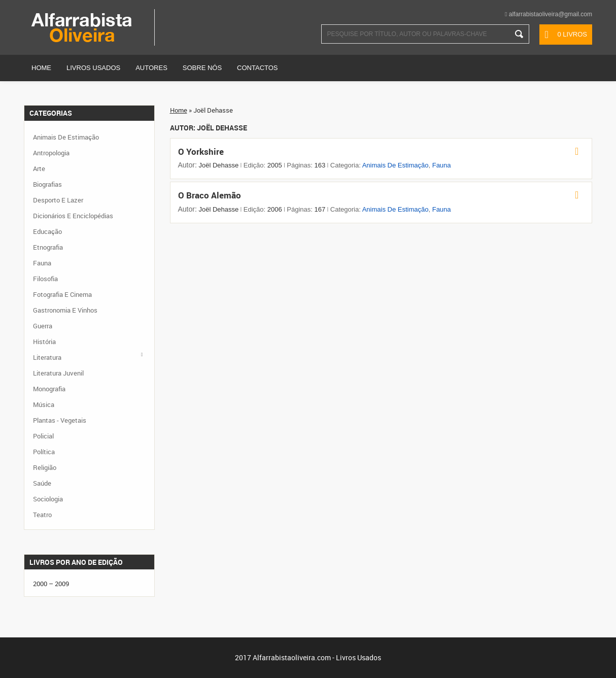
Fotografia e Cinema (62, 294)
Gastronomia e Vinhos (65, 310)
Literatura (47, 357)
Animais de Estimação (396, 165)
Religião (45, 467)
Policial (43, 436)
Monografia (49, 389)
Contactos (257, 68)
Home (41, 68)
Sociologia (48, 499)
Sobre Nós (202, 68)
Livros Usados (93, 68)
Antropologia (51, 153)
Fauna (442, 165)
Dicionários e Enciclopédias (73, 216)
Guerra (43, 326)
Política (44, 452)
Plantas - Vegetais (60, 420)
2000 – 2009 (51, 584)
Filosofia (45, 279)
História (44, 342)
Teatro (42, 515)
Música (44, 404)
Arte (39, 168)
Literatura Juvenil (58, 373)
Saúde (42, 483)
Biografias (47, 184)
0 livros (572, 34)
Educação (47, 231)
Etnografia (48, 247)
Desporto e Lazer (58, 200)
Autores (151, 68)
